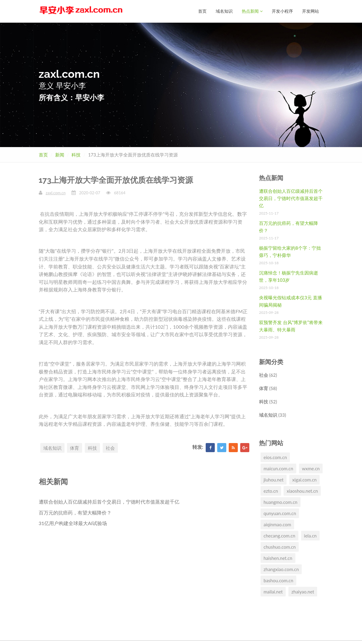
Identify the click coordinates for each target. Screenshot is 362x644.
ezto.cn (271, 491)
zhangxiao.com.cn (281, 569)
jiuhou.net (274, 479)
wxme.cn (311, 468)
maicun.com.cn (278, 468)
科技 (76, 154)
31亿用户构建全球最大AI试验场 (73, 523)
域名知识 (224, 11)
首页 (202, 11)
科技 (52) (268, 401)
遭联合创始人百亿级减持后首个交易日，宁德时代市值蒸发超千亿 (109, 501)
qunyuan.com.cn (280, 513)
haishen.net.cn (278, 558)
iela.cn (311, 535)
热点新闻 (252, 11)
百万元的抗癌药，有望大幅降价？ (75, 512)
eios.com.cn (275, 457)
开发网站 (311, 11)
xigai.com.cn (304, 479)
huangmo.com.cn (281, 502)
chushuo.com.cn (280, 547)
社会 (110, 448)
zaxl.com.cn (56, 192)
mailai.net (273, 591)
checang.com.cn (279, 535)
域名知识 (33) (272, 415)
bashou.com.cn (278, 580)
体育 (75, 448)
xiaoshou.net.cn (302, 491)
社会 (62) (268, 375)
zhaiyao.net (303, 591)
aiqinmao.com (277, 524)
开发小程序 (282, 11)
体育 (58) (268, 388)
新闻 (60, 154)
